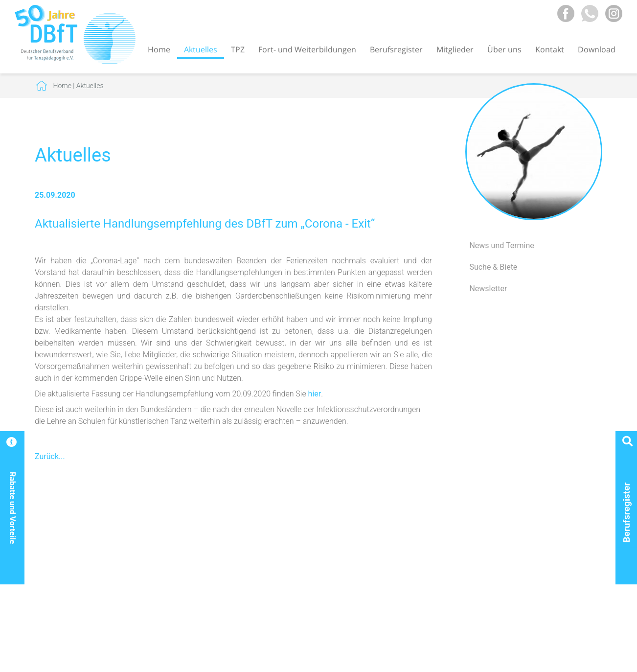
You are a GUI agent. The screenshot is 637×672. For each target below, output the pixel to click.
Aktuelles (201, 49)
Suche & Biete (493, 267)
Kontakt (550, 49)
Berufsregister (396, 49)
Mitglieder (455, 49)
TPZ (238, 49)
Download (597, 49)
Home (159, 49)
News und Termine (501, 245)
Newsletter (488, 289)
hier (315, 394)
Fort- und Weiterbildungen (307, 49)
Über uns (504, 49)
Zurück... (50, 456)
